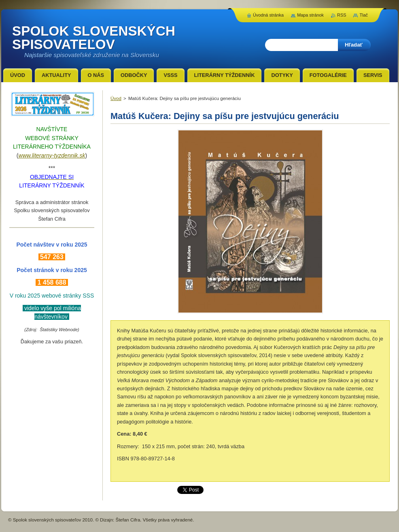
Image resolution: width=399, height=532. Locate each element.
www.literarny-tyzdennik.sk (52, 155)
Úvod (116, 98)
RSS (342, 15)
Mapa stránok (310, 15)
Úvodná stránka (268, 15)
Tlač (364, 15)
